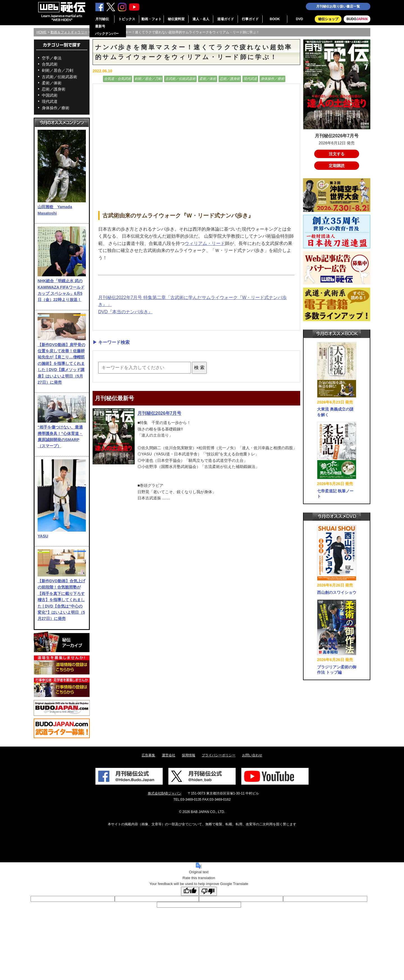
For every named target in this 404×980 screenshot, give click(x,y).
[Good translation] (190, 891)
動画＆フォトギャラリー (69, 32)
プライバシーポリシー (219, 755)
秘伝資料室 (176, 19)
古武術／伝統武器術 (59, 77)
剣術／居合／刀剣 (58, 70)
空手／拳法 (52, 58)
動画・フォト (151, 19)
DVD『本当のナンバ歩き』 (125, 312)
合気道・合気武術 (118, 79)
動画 (97, 79)
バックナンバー (107, 34)
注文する (337, 154)
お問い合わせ (252, 755)
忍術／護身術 (54, 89)
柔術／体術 (52, 83)
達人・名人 (201, 19)
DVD (299, 19)
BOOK (275, 19)
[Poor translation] (208, 891)
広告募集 (148, 755)
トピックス (127, 19)
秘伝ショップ (328, 19)
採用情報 (189, 755)
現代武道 (50, 101)
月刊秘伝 (102, 19)
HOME (42, 32)
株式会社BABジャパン (165, 793)
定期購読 (337, 166)
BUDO (357, 19)
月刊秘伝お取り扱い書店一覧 (338, 6)
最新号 (100, 26)
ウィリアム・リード (205, 243)
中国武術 (50, 95)
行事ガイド (250, 19)
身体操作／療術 (56, 108)
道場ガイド (226, 19)
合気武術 (50, 64)
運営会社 (169, 755)
